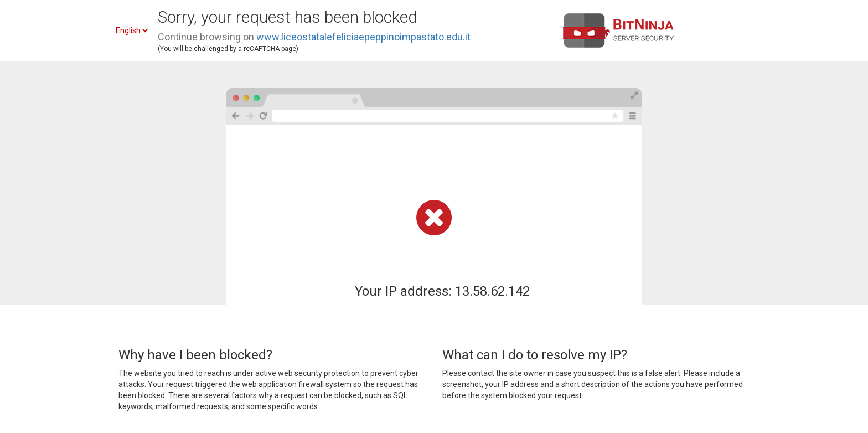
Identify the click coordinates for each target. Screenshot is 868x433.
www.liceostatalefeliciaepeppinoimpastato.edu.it (363, 37)
